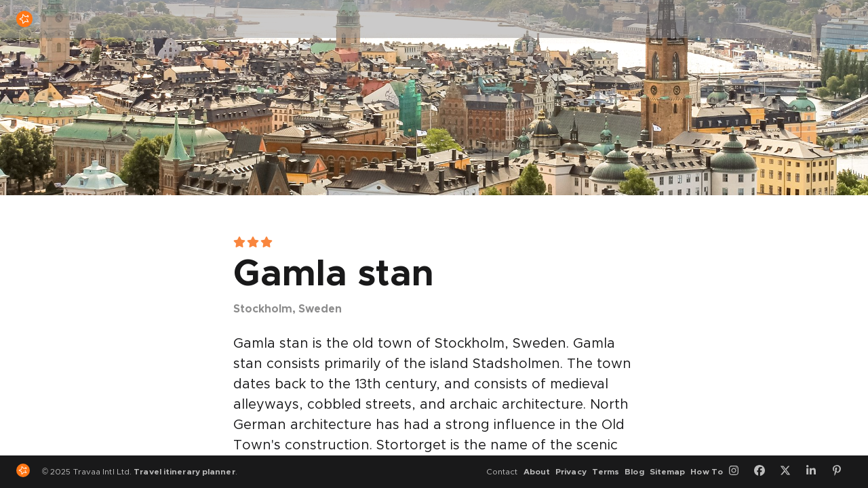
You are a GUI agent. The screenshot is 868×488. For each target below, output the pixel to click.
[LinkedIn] (816, 472)
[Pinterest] (842, 472)
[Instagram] (738, 472)
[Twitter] (790, 472)
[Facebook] (764, 472)
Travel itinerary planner (184, 472)
